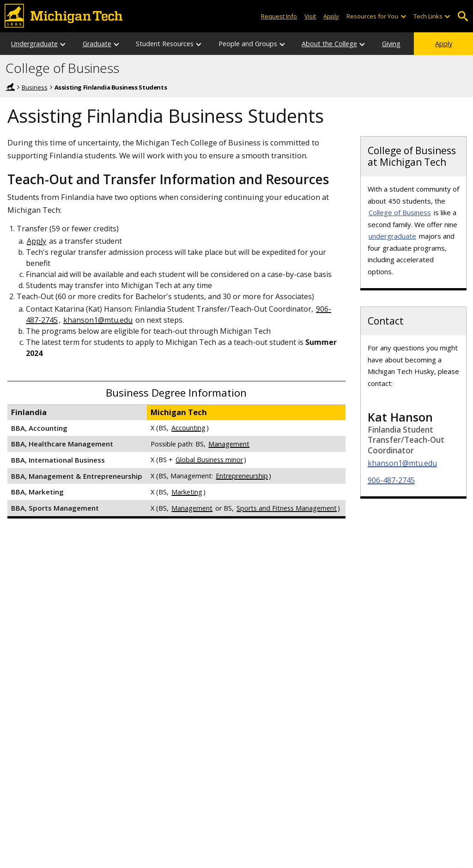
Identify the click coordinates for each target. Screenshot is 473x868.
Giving (391, 44)
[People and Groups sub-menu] (283, 44)
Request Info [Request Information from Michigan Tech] (279, 16)
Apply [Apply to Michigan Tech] (331, 16)
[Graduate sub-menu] (117, 44)
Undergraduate (34, 44)
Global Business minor (209, 460)
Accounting (188, 428)
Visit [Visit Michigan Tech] (310, 16)
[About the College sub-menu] (363, 44)
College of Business (62, 68)
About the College (329, 44)
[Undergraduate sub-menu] (63, 44)
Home (10, 87)
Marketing (187, 492)
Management (229, 444)
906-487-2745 (391, 480)
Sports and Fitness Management (287, 508)
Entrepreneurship (242, 476)
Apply (444, 44)
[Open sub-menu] (403, 16)
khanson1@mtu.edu (98, 320)
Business (35, 87)
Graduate (97, 44)
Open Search (463, 16)
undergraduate (392, 236)
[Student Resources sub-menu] (199, 44)
